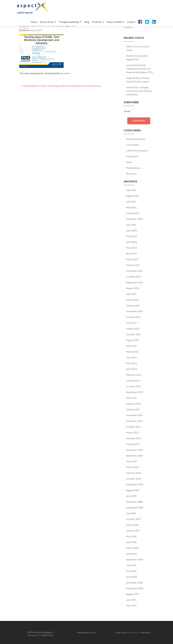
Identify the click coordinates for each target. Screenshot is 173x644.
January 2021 (133, 224)
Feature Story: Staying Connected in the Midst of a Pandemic (139, 102)
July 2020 (131, 236)
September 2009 (135, 496)
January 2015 (133, 340)
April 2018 (131, 253)
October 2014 (133, 346)
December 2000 (134, 594)
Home (34, 22)
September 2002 (135, 571)
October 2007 (133, 530)
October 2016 (133, 288)
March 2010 (132, 478)
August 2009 (133, 501)
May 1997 (131, 617)
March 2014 (132, 363)
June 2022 (131, 201)
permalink (65, 84)
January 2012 (133, 421)
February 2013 (134, 386)
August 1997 (133, 605)
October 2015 (133, 328)
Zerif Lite (120, 632)
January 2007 (133, 542)
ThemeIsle (145, 632)
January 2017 (133, 276)
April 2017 (131, 265)
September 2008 (135, 519)
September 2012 (135, 403)
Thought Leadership (69, 22)
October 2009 (133, 490)
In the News (132, 167)
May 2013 (131, 374)
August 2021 (133, 207)
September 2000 (135, 600)
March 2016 (132, 311)
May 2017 (131, 259)
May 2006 (131, 548)
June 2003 (131, 565)
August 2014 (133, 351)
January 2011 (133, 455)
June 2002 (131, 576)
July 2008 (131, 524)
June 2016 (131, 305)
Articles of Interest (136, 150)
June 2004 (131, 553)
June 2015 (131, 334)
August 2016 (133, 299)
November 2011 (135, 432)
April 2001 (131, 588)
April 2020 (131, 242)
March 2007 (132, 536)
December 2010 (134, 461)
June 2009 (131, 507)
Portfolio (97, 22)
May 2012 (131, 409)
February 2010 (134, 484)
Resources (131, 185)
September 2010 (135, 467)
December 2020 (134, 230)
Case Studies (133, 156)
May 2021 (131, 219)
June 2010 (131, 473)
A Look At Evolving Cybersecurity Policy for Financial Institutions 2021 (139, 80)
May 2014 (131, 357)
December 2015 (134, 322)
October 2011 (133, 438)
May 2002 (131, 582)
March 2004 (132, 559)
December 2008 (134, 513)
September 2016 (135, 294)
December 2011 (134, 426)
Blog (87, 22)
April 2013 (131, 380)
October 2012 (133, 397)
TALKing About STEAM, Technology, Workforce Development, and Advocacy (60, 97)
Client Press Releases (137, 162)
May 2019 (131, 247)
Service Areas (47, 22)
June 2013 (131, 369)
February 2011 (134, 449)
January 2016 (133, 317)
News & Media (114, 22)
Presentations (133, 179)
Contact (131, 22)
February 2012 (134, 415)
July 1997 (131, 611)
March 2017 (132, 270)
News (129, 173)
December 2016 (134, 282)
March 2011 (132, 444)
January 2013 (133, 392)
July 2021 (131, 213)
